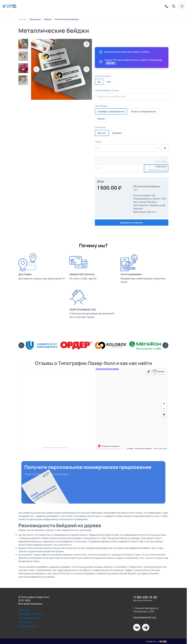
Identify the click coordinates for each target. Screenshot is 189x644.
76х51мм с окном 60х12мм (111, 96)
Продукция (35, 19)
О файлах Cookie (28, 626)
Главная (22, 19)
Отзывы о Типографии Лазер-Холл (54, 447)
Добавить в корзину (132, 223)
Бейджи (48, 19)
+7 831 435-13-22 (145, 597)
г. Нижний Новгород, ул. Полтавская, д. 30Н (146, 610)
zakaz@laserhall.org (144, 617)
